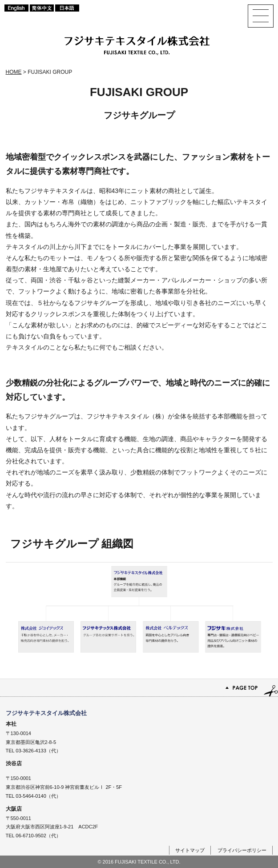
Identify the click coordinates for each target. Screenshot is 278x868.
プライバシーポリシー (242, 850)
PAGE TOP (139, 688)
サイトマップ (190, 850)
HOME (14, 72)
